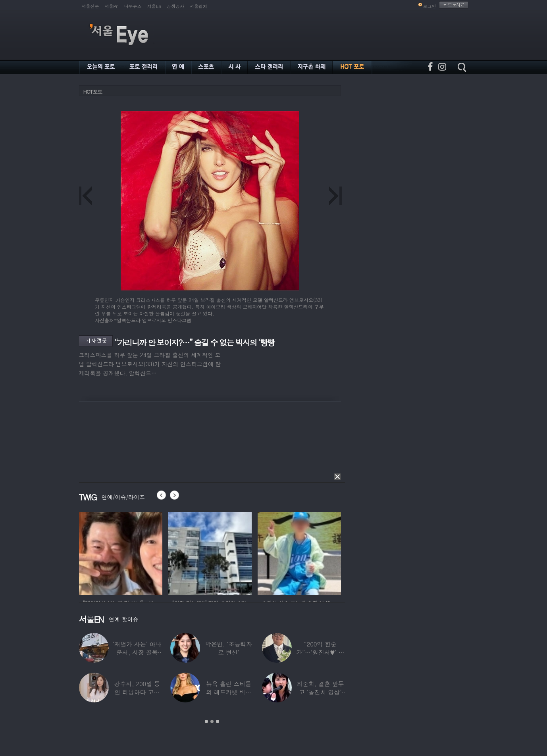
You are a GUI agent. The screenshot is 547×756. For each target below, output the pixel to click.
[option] (121, 552)
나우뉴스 (133, 6)
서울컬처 (198, 6)
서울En (154, 6)
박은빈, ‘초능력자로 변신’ (229, 648)
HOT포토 (93, 91)
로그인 (430, 6)
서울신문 (91, 6)
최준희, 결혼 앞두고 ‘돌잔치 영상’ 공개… (320, 692)
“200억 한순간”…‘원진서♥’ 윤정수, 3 (320, 652)
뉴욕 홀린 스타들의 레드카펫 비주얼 (229, 692)
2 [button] (212, 721)
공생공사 (175, 6)
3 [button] (218, 721)
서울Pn (112, 6)
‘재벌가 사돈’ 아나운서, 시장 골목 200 (137, 652)
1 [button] (206, 721)
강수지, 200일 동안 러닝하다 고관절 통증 (137, 692)
